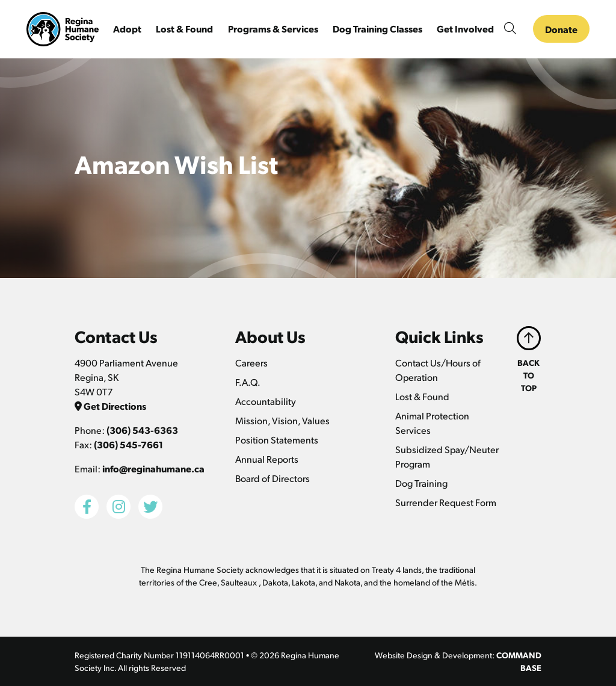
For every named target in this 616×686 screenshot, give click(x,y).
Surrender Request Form (446, 502)
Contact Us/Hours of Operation (438, 370)
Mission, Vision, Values (282, 420)
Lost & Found (422, 396)
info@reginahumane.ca (153, 468)
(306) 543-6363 (142, 430)
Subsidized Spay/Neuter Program (447, 456)
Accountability (266, 401)
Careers (251, 363)
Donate (561, 29)
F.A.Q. (248, 382)
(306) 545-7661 (128, 444)
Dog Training (421, 483)
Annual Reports (267, 459)
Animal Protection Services (432, 423)
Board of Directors (273, 478)
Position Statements (277, 440)
